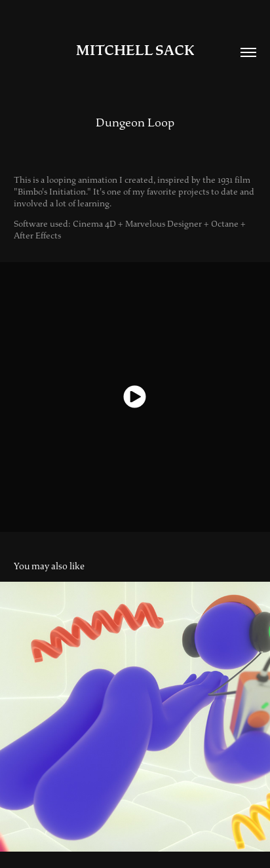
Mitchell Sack (135, 50)
